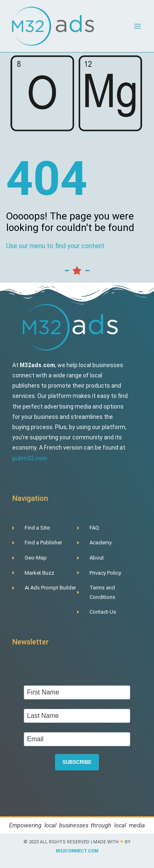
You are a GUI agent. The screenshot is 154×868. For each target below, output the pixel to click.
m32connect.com (77, 851)
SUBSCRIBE (77, 762)
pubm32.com (30, 458)
